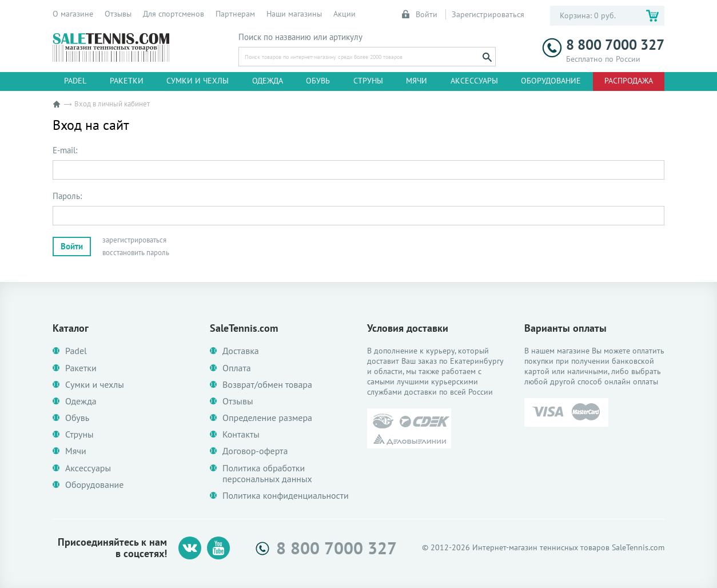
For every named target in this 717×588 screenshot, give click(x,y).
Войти (420, 14)
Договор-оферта (255, 451)
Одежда (268, 81)
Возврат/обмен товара (267, 385)
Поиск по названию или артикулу (300, 37)
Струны (368, 81)
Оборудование (551, 81)
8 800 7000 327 (603, 45)
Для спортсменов (174, 14)
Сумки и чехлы (198, 81)
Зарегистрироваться (488, 14)
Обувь (318, 81)
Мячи (417, 81)
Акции (344, 14)
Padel (75, 81)
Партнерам (235, 14)
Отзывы (118, 14)
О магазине (73, 14)
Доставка (241, 351)
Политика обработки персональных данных (267, 474)
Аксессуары (474, 81)
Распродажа (629, 81)
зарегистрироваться (134, 240)
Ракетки (127, 81)
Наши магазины (294, 14)
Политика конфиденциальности (286, 496)
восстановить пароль (136, 253)
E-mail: (65, 150)
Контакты (241, 434)
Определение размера (267, 418)
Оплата (237, 368)
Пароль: (67, 196)
